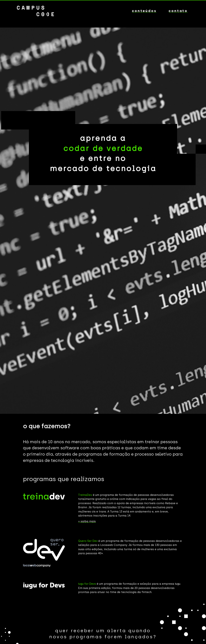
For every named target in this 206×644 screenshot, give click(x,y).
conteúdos (144, 11)
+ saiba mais (87, 521)
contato (178, 11)
